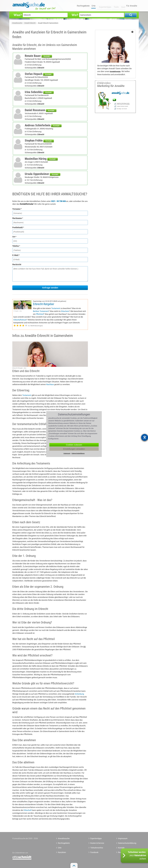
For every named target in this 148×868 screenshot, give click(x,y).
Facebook (94, 852)
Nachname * (18, 218)
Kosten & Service (97, 843)
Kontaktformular (115, 72)
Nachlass (50, 384)
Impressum (123, 838)
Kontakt (47, 56)
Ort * (14, 237)
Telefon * (16, 246)
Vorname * (17, 209)
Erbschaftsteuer (20, 320)
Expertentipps (104, 6)
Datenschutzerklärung (125, 843)
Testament (56, 308)
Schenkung (79, 694)
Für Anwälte (132, 6)
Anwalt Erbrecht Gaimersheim (48, 23)
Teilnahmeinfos (97, 848)
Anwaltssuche (17, 23)
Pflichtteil (40, 314)
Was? (18, 15)
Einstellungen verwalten (74, 449)
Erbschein (65, 311)
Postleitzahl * (18, 227)
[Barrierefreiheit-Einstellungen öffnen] (145, 437)
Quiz (122, 6)
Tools (115, 6)
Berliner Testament (41, 311)
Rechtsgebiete (83, 6)
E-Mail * (16, 255)
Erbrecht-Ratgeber (44, 304)
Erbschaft (28, 810)
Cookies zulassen (74, 445)
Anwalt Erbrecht (30, 23)
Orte (94, 6)
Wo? (75, 15)
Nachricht (17, 264)
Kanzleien (62, 852)
